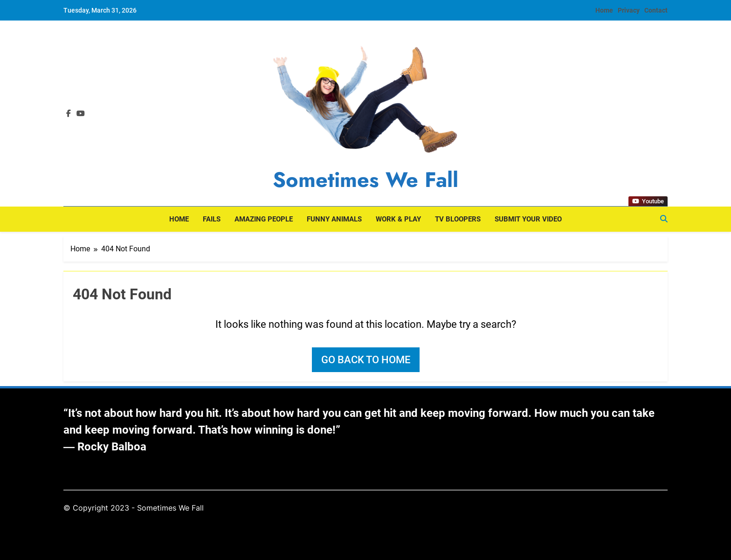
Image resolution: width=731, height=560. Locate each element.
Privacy (629, 10)
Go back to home (366, 360)
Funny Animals (334, 219)
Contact (656, 10)
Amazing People (264, 219)
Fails (212, 219)
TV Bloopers (458, 219)
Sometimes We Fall (365, 180)
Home (604, 10)
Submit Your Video (528, 219)
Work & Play (398, 219)
